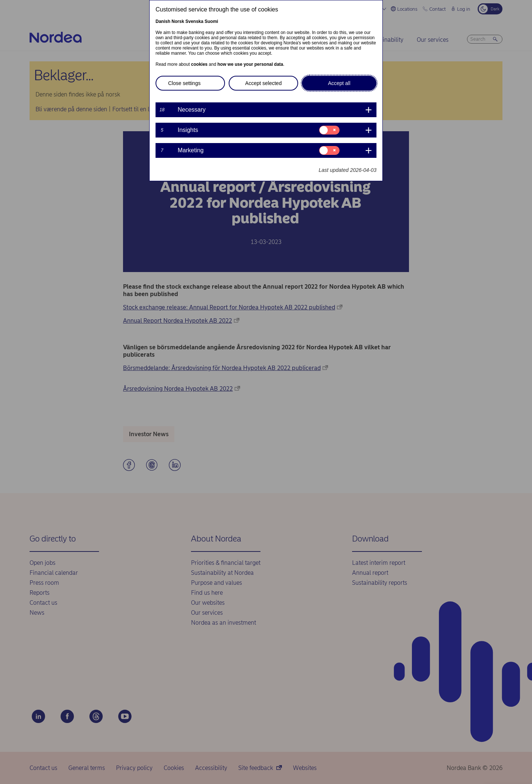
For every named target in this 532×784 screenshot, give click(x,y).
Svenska (195, 21)
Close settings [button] (184, 83)
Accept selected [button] (264, 83)
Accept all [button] (339, 83)
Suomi (212, 21)
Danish (163, 21)
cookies (199, 64)
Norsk (178, 21)
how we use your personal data (250, 64)
